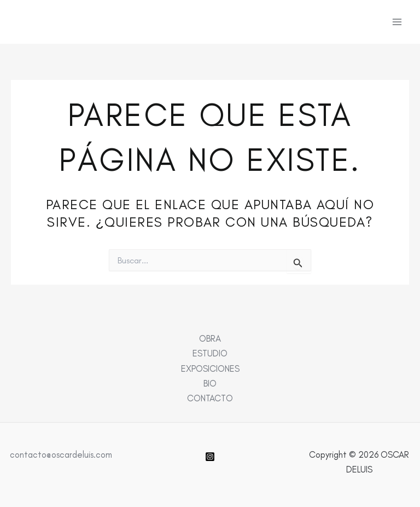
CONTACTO (210, 398)
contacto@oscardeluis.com (61, 454)
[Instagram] (210, 457)
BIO (210, 383)
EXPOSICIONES (210, 368)
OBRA (210, 338)
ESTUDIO (210, 353)
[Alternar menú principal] (397, 22)
